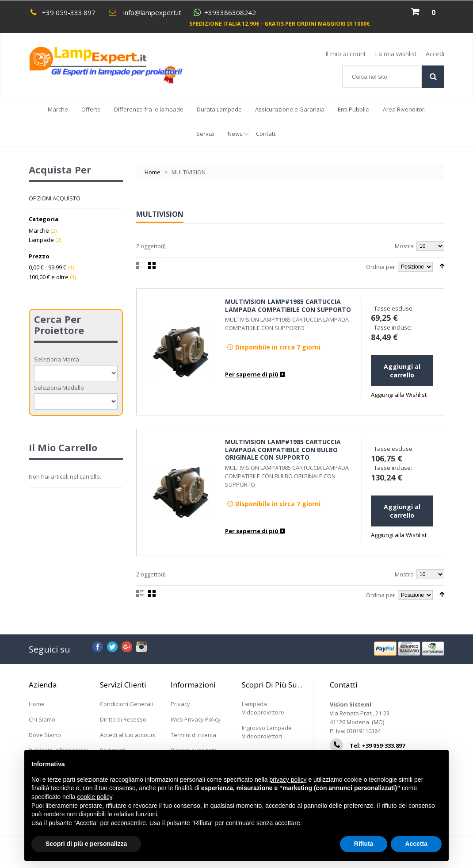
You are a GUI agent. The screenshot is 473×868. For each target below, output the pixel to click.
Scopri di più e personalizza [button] (86, 844)
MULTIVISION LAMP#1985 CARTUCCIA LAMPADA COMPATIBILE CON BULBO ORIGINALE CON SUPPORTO (283, 449)
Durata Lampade (219, 109)
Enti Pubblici (354, 109)
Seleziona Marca (57, 359)
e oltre (49, 277)
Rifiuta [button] (364, 844)
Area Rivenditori (404, 109)
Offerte (91, 109)
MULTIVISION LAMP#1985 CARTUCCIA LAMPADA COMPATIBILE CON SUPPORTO (288, 305)
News (238, 138)
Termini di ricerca (193, 735)
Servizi (205, 134)
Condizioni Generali (126, 704)
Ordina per (381, 267)
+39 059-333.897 (69, 12)
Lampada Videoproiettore (263, 708)
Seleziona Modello (59, 388)
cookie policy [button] (95, 797)
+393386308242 (230, 13)
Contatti (266, 134)
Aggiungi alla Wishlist (399, 395)
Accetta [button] (416, 844)
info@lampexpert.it (152, 12)
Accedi (435, 54)
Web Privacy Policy (196, 719)
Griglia (152, 265)
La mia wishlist (396, 54)
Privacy (180, 704)
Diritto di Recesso (123, 719)
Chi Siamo (42, 719)
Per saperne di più (255, 374)
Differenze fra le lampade (149, 109)
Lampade (41, 240)
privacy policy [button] (288, 780)
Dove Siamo (45, 735)
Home (153, 172)
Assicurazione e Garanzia (290, 109)
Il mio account (346, 54)
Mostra (404, 246)
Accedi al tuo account (128, 735)
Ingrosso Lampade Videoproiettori (267, 732)
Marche (58, 109)
